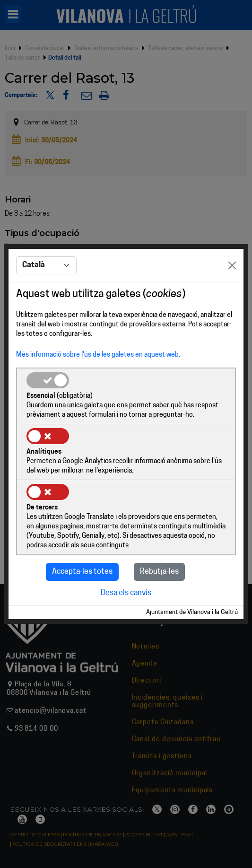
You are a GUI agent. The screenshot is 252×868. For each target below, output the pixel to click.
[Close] (232, 265)
